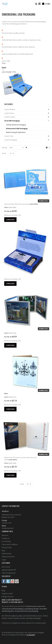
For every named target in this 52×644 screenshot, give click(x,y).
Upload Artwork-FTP (9, 570)
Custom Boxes (9, 113)
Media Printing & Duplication (16, 132)
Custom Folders (10, 117)
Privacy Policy (7, 547)
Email (4, 68)
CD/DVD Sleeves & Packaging (16, 125)
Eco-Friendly (6, 541)
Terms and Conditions (10, 544)
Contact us (6, 538)
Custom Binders (10, 109)
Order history (7, 554)
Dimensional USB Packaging (17, 129)
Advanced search (8, 557)
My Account (6, 567)
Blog (3, 550)
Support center (7, 593)
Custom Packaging (10, 140)
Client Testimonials (9, 573)
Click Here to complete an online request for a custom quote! (24, 623)
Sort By (4, 148)
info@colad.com (8, 528)
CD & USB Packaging (12, 121)
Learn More (34, 204)
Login (4, 560)
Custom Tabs (9, 136)
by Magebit (31, 635)
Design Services (8, 597)
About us (5, 535)
